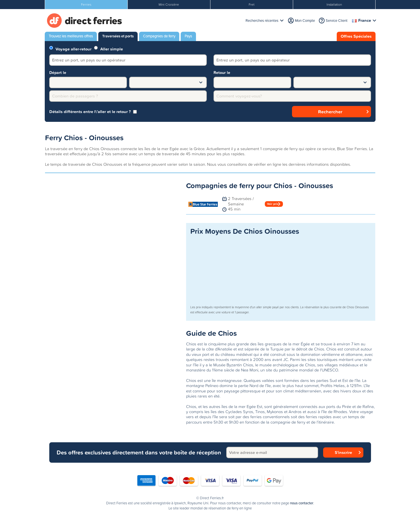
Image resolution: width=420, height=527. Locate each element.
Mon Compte (305, 21)
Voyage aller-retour (70, 49)
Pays (188, 36)
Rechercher (330, 112)
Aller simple (108, 49)
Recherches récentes (262, 21)
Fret (251, 5)
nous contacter (302, 503)
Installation (334, 5)
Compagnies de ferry (159, 36)
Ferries (86, 5)
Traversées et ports (118, 36)
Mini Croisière (169, 5)
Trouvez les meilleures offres (71, 36)
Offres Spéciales (356, 36)
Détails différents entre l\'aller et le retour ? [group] (93, 112)
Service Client (337, 21)
